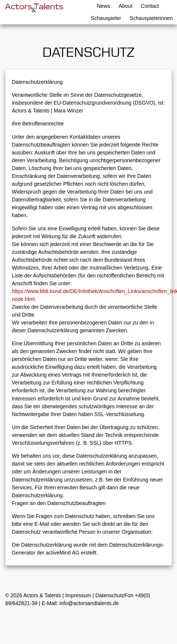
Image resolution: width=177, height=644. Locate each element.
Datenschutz (110, 595)
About (126, 6)
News (103, 6)
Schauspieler (106, 18)
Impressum (78, 595)
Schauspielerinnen (151, 18)
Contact (150, 6)
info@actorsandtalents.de (89, 603)
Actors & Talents (42, 595)
